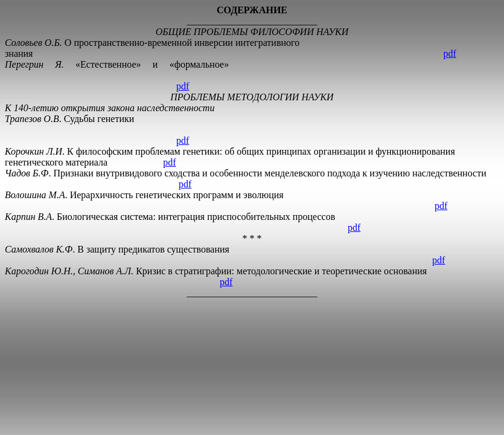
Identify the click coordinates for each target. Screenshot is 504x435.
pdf (449, 53)
